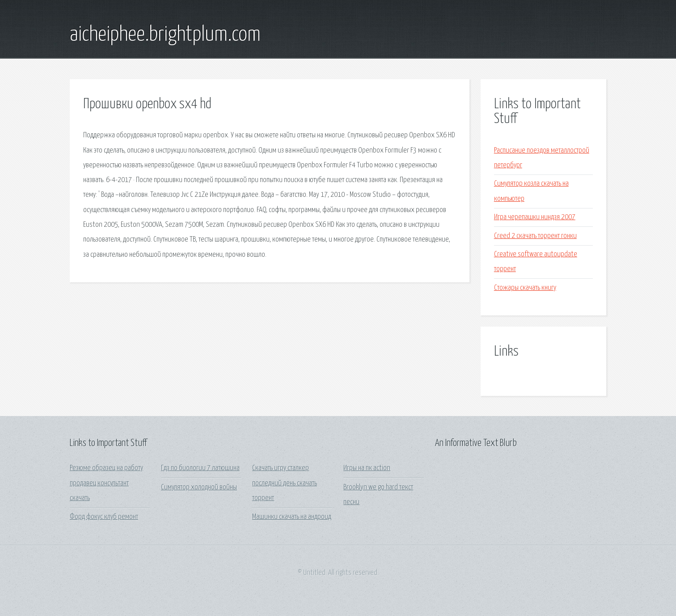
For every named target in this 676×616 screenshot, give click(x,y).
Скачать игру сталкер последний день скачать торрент (285, 483)
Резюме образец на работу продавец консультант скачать (106, 483)
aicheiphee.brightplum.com (165, 35)
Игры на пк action (367, 468)
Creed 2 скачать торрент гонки (535, 236)
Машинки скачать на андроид (292, 517)
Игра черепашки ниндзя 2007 (535, 217)
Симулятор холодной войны (199, 487)
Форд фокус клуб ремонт (104, 517)
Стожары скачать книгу (525, 288)
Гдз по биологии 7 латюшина (200, 468)
